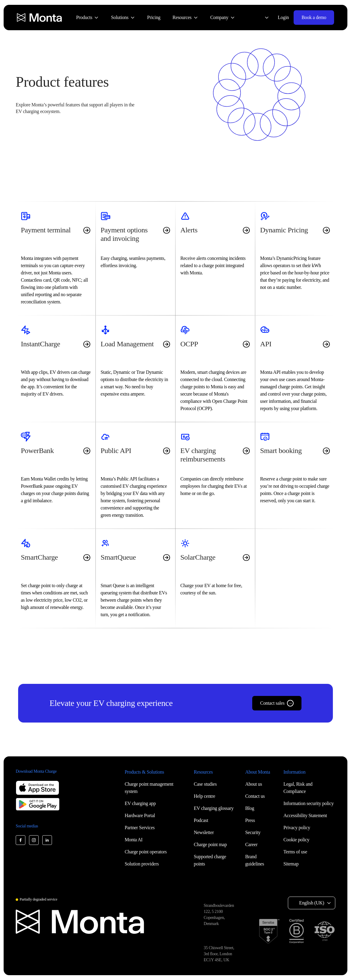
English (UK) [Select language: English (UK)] (312, 903)
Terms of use (295, 852)
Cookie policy (296, 840)
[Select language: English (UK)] (263, 18)
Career (251, 844)
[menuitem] (87, 18)
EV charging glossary (214, 808)
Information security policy (308, 803)
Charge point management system (149, 788)
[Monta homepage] (40, 18)
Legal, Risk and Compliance (298, 788)
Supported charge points (210, 860)
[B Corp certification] (296, 931)
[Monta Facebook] (21, 840)
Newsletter (204, 832)
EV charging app (140, 803)
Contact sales (277, 703)
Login (283, 17)
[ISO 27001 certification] (324, 931)
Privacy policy (297, 828)
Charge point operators (146, 852)
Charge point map (210, 844)
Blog (250, 808)
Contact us (255, 796)
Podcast (201, 820)
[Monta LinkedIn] (47, 840)
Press (250, 820)
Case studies (205, 784)
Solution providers (142, 864)
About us (254, 784)
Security (253, 832)
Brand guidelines (255, 860)
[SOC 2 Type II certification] (269, 931)
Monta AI (134, 840)
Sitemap (291, 864)
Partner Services (140, 828)
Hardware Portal (140, 815)
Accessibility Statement (305, 815)
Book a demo (314, 17)
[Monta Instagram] (34, 840)
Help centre (205, 796)
